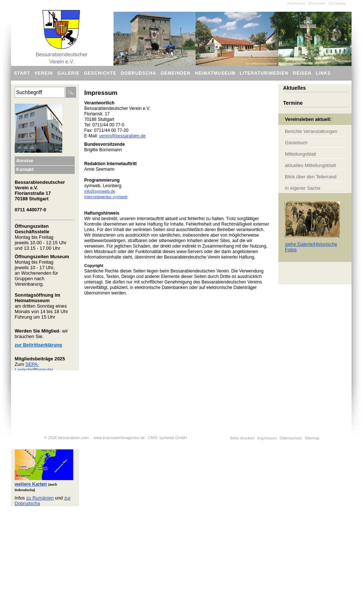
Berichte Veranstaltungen (311, 131)
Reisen (302, 73)
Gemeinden (176, 73)
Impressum (267, 438)
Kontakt (25, 169)
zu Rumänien (40, 498)
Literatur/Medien (264, 73)
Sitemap (312, 438)
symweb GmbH (173, 438)
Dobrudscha (139, 73)
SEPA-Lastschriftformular (34, 367)
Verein (44, 73)
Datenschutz (291, 438)
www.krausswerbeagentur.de (119, 438)
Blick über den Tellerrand (311, 177)
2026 (52, 438)
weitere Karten (31, 484)
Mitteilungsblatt (300, 154)
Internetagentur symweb (106, 197)
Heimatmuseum (215, 73)
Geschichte (100, 73)
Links (323, 73)
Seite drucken (242, 438)
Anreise (25, 161)
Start (22, 73)
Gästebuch (296, 143)
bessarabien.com (74, 438)
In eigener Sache (303, 188)
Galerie (68, 73)
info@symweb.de (100, 191)
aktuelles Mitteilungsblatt (310, 165)
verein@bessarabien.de (122, 136)
